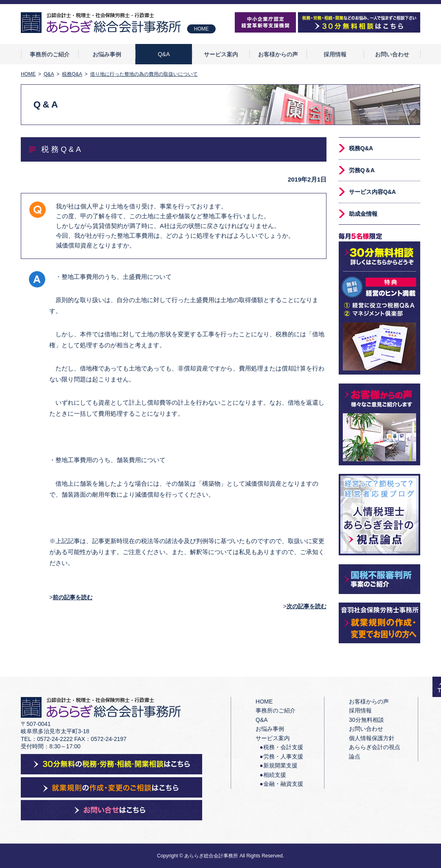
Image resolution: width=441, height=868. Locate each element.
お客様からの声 (278, 54)
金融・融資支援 (283, 784)
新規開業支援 (280, 765)
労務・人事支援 (283, 756)
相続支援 (275, 775)
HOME (201, 29)
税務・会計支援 (283, 747)
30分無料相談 (366, 720)
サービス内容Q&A (372, 192)
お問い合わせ (392, 54)
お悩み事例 (107, 54)
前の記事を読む (73, 597)
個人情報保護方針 (372, 738)
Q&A (164, 54)
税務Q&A (361, 148)
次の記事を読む (306, 606)
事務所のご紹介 (50, 54)
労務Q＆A (362, 170)
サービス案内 (221, 54)
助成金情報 (363, 214)
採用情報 (335, 54)
